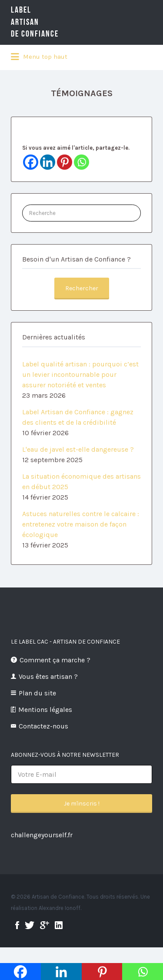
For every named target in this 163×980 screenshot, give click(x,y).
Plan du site (37, 693)
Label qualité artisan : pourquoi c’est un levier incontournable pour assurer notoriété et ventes (80, 374)
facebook (17, 925)
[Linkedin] (48, 162)
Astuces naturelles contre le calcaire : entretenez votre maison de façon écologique (81, 524)
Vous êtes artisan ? (48, 676)
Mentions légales (45, 710)
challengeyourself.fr (42, 835)
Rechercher (82, 288)
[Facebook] (31, 162)
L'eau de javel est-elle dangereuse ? (78, 449)
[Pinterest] (65, 162)
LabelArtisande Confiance (48, 22)
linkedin (59, 925)
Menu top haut (39, 57)
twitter (30, 925)
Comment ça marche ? (55, 660)
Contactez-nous (43, 726)
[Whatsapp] (81, 162)
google (45, 925)
